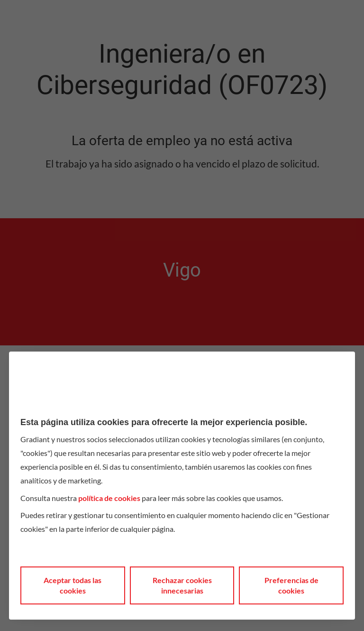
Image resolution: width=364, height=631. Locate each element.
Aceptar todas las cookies (73, 585)
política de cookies (109, 498)
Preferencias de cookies (291, 585)
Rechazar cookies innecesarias (182, 585)
